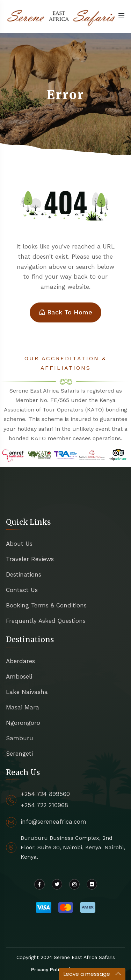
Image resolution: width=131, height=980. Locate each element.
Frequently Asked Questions (46, 621)
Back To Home (65, 312)
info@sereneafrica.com (53, 822)
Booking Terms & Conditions (46, 605)
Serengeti (19, 754)
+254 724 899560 (45, 794)
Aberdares (20, 661)
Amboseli (19, 676)
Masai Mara (23, 707)
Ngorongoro (23, 723)
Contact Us (22, 590)
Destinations (24, 574)
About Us (19, 544)
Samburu (20, 738)
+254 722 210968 (44, 805)
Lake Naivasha (27, 692)
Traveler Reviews (30, 559)
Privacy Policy (48, 969)
